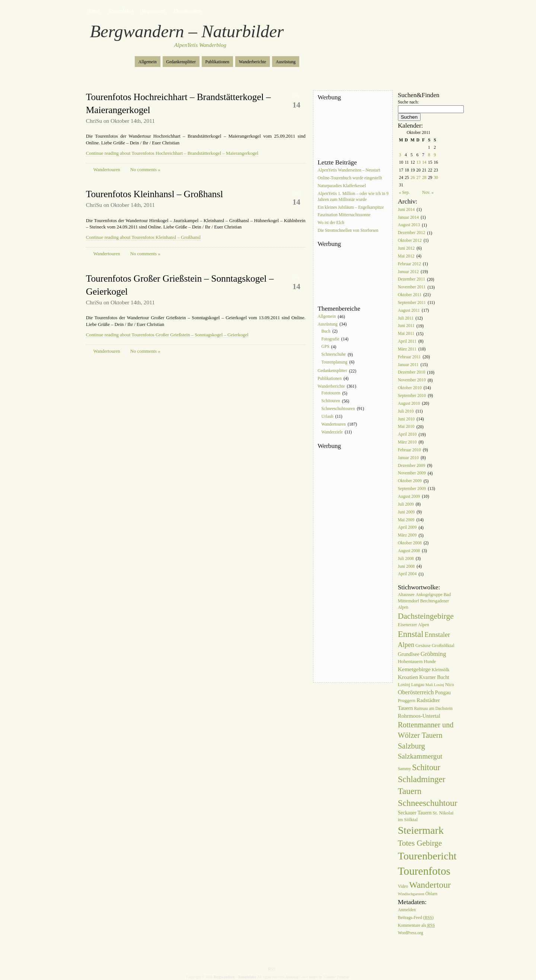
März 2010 (407, 442)
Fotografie (330, 339)
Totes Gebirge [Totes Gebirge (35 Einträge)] (420, 843)
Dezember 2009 (412, 466)
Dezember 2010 (412, 373)
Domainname (188, 11)
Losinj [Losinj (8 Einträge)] (404, 684)
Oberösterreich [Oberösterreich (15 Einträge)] (416, 692)
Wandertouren (107, 170)
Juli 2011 (406, 318)
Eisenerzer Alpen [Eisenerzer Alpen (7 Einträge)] (414, 625)
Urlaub (327, 417)
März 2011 (407, 349)
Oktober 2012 (410, 241)
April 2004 (407, 574)
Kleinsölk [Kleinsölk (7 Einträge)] (441, 670)
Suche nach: (408, 102)
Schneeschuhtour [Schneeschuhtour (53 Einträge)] (428, 803)
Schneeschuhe (334, 355)
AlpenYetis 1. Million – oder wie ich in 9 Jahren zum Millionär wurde (353, 197)
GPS (325, 347)
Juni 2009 (406, 512)
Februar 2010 (409, 450)
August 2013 (409, 225)
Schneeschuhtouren (338, 409)
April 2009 (407, 528)
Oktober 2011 (410, 295)
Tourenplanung (334, 362)
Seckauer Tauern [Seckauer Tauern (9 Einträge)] (415, 813)
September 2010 (412, 396)
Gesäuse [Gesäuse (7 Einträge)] (423, 646)
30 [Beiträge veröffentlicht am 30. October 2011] (436, 178)
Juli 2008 (406, 559)
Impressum (154, 11)
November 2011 (412, 287)
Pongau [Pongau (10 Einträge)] (443, 692)
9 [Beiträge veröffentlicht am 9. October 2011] (435, 155)
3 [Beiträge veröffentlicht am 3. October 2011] (400, 155)
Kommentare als (417, 925)
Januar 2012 (408, 272)
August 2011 (409, 310)
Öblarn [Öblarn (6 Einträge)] (431, 894)
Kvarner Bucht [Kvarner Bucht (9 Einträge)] (434, 677)
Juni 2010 (406, 419)
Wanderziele (332, 432)
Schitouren (331, 401)
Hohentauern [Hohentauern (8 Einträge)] (410, 661)
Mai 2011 (406, 334)
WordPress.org (411, 933)
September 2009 (412, 489)
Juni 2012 (406, 248)
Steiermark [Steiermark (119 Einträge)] (421, 830)
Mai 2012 (406, 256)
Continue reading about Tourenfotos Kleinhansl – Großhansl (143, 237)
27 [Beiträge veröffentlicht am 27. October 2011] (418, 178)
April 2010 (407, 435)
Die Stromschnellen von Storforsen (348, 230)
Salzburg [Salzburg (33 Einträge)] (411, 746)
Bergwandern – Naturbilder (187, 31)
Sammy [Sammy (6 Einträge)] (404, 769)
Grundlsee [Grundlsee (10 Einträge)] (409, 654)
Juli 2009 (406, 504)
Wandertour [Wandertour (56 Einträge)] (430, 885)
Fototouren (331, 393)
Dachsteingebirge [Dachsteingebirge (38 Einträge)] (426, 616)
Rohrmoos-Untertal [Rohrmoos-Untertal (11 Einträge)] (419, 716)
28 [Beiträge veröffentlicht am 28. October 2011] (424, 178)
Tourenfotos (121, 11)
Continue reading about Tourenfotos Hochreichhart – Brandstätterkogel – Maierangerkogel (172, 153)
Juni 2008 (406, 566)
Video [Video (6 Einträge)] (403, 886)
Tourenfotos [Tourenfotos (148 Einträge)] (424, 871)
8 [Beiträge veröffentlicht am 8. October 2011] (429, 155)
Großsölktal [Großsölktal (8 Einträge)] (443, 645)
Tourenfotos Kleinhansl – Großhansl (154, 194)
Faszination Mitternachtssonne (344, 215)
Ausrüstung (286, 62)
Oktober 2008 (410, 543)
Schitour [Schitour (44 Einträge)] (426, 767)
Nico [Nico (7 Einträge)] (450, 685)
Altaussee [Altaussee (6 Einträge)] (406, 595)
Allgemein (148, 62)
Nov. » (428, 193)
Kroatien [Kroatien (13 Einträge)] (408, 677)
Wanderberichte (253, 62)
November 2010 (412, 380)
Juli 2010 (406, 411)
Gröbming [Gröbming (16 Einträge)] (433, 654)
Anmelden (407, 910)
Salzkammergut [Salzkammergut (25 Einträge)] (420, 756)
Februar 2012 (409, 264)
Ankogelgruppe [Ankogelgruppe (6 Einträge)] (429, 595)
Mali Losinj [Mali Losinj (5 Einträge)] (435, 685)
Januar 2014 (408, 217)
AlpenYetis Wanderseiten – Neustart (349, 170)
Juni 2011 (406, 326)
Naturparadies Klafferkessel (342, 186)
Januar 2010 (408, 458)
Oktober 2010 (410, 388)
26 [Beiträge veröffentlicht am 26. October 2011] (413, 178)
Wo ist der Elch (331, 223)
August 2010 (409, 403)
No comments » (145, 170)
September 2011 (412, 303)
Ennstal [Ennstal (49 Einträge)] (411, 634)
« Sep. (404, 193)
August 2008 (409, 551)
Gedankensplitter (181, 62)
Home (93, 11)
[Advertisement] (351, 130)
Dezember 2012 (412, 233)
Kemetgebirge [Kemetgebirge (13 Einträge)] (414, 669)
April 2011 (407, 341)
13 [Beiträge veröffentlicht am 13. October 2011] (418, 162)
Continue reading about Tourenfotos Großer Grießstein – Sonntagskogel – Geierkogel (167, 335)
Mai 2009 (406, 520)
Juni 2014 (406, 210)
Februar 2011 (409, 357)
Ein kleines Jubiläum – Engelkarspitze (351, 207)
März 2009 (407, 536)
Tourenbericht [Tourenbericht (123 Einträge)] (427, 856)
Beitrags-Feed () (416, 918)
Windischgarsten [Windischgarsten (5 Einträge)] (411, 894)
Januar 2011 (408, 365)
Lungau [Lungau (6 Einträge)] (418, 685)
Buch (326, 331)
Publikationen (217, 62)
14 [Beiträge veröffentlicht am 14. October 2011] (424, 162)
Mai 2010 (406, 427)
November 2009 (412, 473)
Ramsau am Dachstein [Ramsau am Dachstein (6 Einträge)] (433, 709)
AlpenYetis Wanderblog (200, 45)
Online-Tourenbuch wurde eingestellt (350, 178)
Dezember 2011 (411, 280)
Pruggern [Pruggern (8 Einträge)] (407, 700)
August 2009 (409, 497)
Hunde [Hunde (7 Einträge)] (430, 662)
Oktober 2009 (410, 481)
